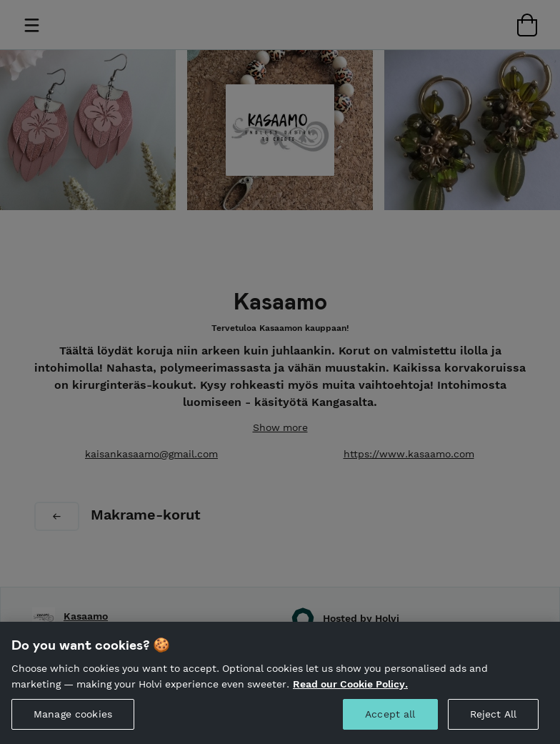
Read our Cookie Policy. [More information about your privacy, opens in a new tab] (350, 708)
